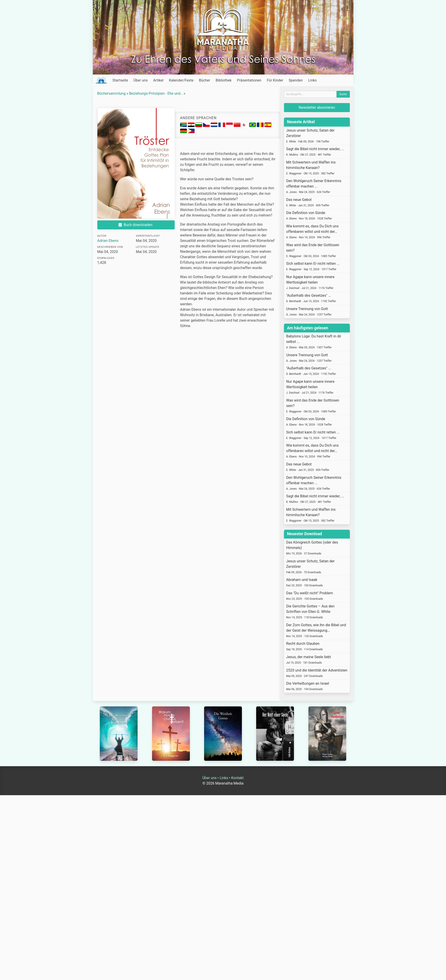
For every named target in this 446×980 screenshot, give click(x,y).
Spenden (296, 80)
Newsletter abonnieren (317, 107)
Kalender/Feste (181, 80)
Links (312, 80)
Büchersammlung (111, 93)
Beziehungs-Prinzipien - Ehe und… (156, 93)
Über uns (141, 80)
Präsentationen (249, 80)
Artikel (158, 80)
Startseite (120, 80)
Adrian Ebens (108, 241)
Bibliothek (224, 80)
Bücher (205, 80)
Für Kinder (275, 80)
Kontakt (237, 778)
